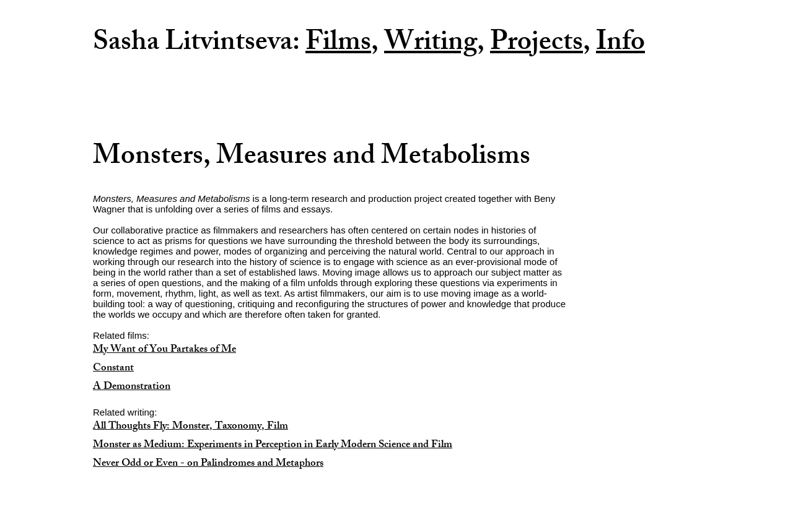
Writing (431, 45)
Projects (537, 45)
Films (338, 45)
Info (620, 45)
